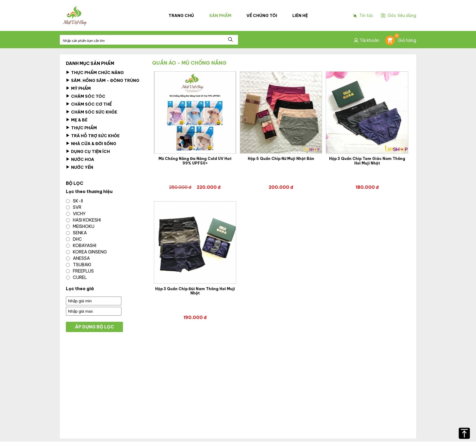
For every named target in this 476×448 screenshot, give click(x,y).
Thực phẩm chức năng (95, 73)
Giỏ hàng (401, 40)
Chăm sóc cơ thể (89, 104)
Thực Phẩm (81, 128)
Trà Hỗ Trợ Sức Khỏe (93, 136)
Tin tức (363, 16)
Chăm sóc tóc (86, 96)
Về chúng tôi (262, 15)
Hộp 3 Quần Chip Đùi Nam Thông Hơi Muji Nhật (195, 291)
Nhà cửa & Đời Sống (91, 144)
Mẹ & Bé (77, 120)
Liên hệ (300, 15)
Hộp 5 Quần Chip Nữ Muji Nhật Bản (281, 159)
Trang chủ (181, 15)
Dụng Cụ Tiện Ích (88, 151)
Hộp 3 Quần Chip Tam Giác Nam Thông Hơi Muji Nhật (367, 161)
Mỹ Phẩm (78, 88)
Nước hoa (80, 159)
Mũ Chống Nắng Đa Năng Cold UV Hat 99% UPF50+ (195, 161)
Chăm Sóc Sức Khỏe (92, 112)
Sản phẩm (220, 15)
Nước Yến (80, 167)
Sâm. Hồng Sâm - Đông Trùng (103, 80)
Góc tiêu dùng (399, 15)
